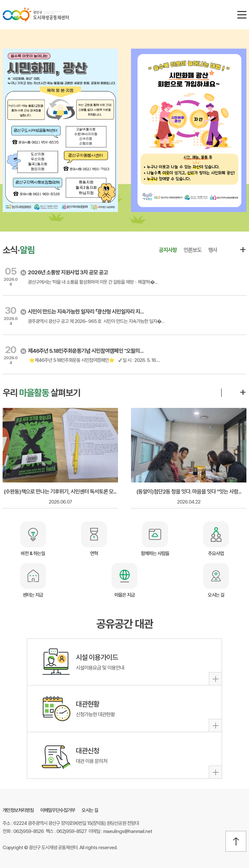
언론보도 (193, 250)
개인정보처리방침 (18, 810)
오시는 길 (90, 810)
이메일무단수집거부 (58, 810)
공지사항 (168, 250)
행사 (213, 250)
